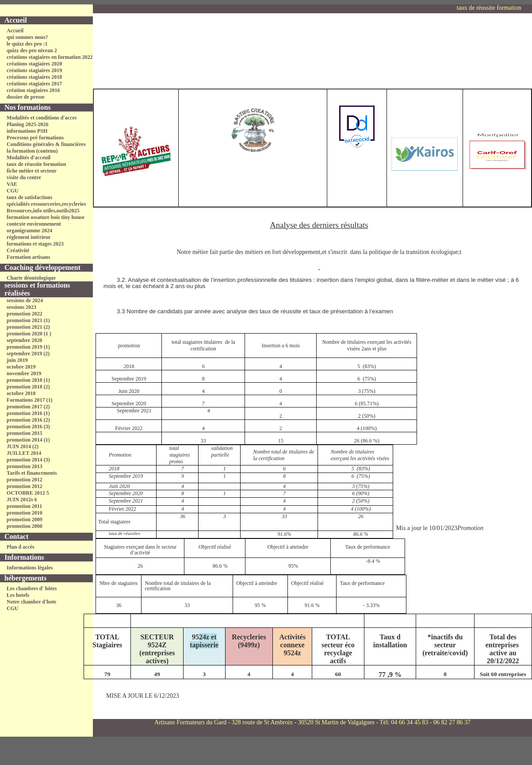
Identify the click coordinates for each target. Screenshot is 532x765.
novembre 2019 (24, 373)
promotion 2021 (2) (28, 327)
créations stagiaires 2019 (34, 70)
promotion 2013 (25, 466)
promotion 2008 (25, 526)
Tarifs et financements (32, 473)
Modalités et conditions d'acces (42, 118)
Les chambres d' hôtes (32, 588)
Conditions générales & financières (46, 144)
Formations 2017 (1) (29, 400)
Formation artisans (28, 257)
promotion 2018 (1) (28, 380)
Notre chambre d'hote (31, 602)
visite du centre (24, 177)
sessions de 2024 (25, 300)
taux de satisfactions (29, 197)
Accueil (15, 31)
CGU (13, 191)
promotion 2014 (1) (28, 440)
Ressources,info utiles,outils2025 (43, 211)
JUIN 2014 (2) (23, 446)
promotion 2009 (25, 519)
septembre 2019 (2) (28, 354)
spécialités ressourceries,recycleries (46, 204)
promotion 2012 (25, 480)
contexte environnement (34, 224)
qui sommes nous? (27, 37)
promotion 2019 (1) (28, 347)
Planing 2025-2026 (27, 124)
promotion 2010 (25, 513)
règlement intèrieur (29, 237)
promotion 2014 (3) (28, 460)
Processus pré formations (35, 138)
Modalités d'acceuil (29, 158)
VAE (12, 184)
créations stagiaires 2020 (34, 64)
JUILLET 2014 (24, 453)
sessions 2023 (21, 307)
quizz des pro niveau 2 (32, 50)
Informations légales (30, 568)
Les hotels (18, 595)
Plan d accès (21, 547)
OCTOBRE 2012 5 (28, 493)
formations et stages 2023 (35, 244)
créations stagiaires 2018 (34, 77)
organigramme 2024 (29, 231)
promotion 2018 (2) (28, 387)
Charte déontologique (31, 278)
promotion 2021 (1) (28, 320)
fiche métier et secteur (32, 171)
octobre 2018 (21, 393)
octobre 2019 (21, 367)
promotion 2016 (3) (28, 427)
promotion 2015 (25, 433)
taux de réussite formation (36, 164)
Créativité (18, 250)
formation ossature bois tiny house (46, 217)
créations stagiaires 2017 (34, 84)
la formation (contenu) (32, 151)
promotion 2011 (24, 506)
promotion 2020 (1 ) (29, 334)
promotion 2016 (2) (28, 420)
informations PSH (27, 131)
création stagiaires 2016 (33, 90)
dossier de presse (26, 97)
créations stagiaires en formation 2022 (50, 57)
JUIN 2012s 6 (22, 500)
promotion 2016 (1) (28, 413)
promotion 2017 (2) (28, 407)
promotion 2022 (25, 314)
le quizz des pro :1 (27, 44)
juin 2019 (17, 360)
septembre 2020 (24, 340)
